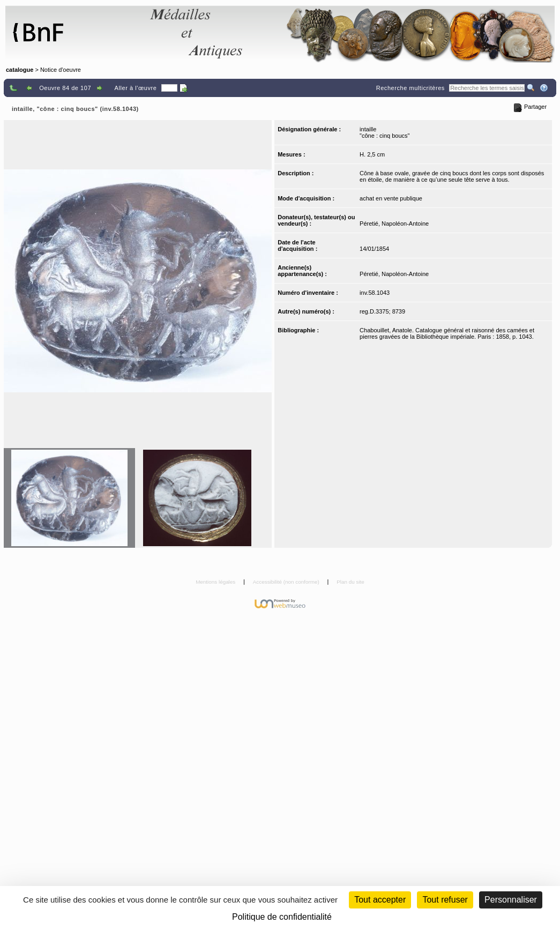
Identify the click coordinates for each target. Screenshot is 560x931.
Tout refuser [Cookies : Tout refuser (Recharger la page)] (445, 900)
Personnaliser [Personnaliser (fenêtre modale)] (511, 900)
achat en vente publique (391, 198)
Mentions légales (216, 582)
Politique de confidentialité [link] (282, 917)
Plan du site (350, 582)
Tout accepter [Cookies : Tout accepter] (380, 900)
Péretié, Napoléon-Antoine (394, 224)
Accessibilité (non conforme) (287, 582)
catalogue (20, 70)
